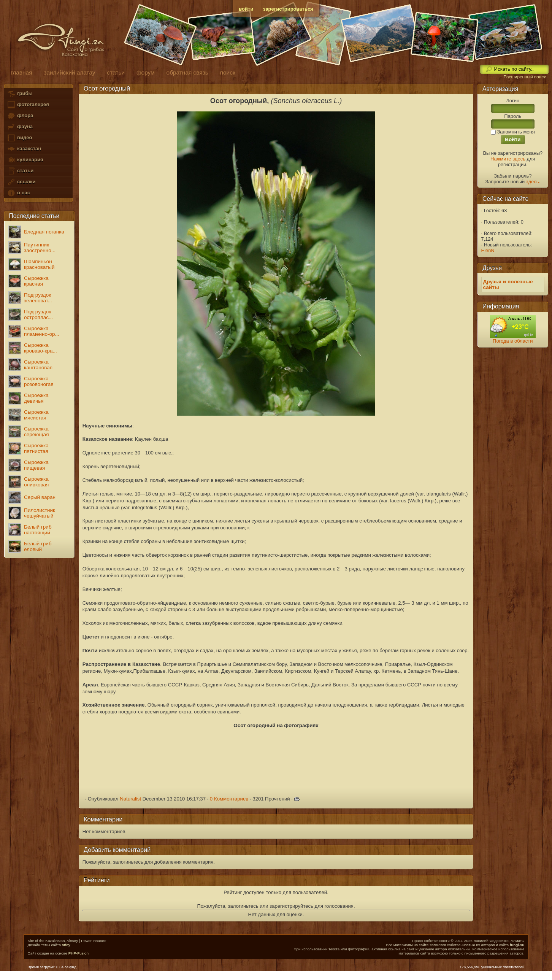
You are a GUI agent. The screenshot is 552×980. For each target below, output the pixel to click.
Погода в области (513, 341)
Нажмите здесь (508, 159)
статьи (20, 171)
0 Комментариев (229, 799)
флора (20, 116)
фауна (20, 127)
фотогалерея (28, 105)
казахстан (24, 149)
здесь (533, 182)
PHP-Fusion (79, 953)
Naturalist (130, 799)
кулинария (25, 160)
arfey (66, 945)
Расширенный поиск (524, 77)
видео (19, 138)
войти (246, 9)
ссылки (21, 182)
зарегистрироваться (288, 9)
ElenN (488, 250)
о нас (18, 193)
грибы (20, 94)
